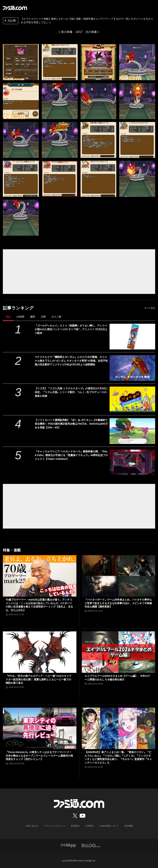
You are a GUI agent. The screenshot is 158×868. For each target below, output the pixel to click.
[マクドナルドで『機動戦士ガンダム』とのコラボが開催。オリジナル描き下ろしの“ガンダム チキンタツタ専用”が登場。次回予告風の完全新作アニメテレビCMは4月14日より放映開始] (132, 368)
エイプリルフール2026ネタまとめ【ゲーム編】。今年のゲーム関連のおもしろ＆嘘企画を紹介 (117, 678)
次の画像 (91, 32)
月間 (43, 317)
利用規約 (75, 826)
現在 (8, 317)
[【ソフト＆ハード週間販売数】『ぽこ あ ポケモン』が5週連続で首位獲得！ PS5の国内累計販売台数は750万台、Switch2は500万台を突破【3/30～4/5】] (132, 431)
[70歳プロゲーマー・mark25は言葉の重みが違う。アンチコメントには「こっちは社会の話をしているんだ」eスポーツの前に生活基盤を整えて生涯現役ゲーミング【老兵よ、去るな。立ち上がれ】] (40, 576)
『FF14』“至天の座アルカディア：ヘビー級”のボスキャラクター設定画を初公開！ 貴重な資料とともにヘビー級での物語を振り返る (39, 679)
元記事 (10, 21)
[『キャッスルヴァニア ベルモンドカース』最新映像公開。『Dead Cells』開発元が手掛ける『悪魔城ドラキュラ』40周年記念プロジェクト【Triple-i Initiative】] (132, 462)
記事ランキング (18, 308)
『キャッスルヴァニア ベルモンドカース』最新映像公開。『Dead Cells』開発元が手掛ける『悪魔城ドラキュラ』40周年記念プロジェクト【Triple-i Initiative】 (71, 455)
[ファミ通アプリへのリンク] (68, 845)
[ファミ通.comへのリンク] (15, 8)
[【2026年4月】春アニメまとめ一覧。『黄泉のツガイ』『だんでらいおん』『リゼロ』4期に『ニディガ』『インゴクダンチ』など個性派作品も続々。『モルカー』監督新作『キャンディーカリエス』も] (119, 728)
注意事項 (89, 826)
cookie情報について (109, 826)
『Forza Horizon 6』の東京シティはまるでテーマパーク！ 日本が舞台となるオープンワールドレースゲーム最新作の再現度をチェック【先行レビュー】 (39, 756)
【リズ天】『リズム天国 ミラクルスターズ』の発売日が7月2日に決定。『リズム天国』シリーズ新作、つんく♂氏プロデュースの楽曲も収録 (71, 392)
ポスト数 (56, 317)
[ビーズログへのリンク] (91, 845)
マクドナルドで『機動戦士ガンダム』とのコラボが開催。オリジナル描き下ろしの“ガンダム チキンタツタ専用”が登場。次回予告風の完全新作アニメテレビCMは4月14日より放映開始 (71, 361)
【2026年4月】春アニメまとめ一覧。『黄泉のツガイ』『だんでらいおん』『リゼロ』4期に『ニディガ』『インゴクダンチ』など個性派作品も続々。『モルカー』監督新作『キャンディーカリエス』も (118, 757)
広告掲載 (128, 826)
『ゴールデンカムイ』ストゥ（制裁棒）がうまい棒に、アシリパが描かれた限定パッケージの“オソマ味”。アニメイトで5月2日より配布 (71, 329)
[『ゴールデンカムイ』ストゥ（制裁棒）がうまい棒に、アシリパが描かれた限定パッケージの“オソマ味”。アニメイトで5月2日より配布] (132, 337)
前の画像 (67, 32)
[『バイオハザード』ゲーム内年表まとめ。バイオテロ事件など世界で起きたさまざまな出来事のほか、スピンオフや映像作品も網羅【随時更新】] (119, 576)
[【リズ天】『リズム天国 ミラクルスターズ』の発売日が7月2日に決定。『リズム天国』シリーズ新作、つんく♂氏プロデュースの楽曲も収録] (132, 399)
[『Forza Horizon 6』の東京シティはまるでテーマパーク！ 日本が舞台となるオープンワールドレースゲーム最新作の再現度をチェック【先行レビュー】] (40, 728)
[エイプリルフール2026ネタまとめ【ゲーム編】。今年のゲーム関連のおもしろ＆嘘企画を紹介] (119, 652)
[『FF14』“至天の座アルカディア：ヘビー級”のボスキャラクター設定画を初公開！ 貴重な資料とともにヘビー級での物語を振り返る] (40, 652)
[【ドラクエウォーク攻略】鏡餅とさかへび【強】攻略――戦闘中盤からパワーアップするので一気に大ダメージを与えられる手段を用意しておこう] (21, 62)
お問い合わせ (32, 826)
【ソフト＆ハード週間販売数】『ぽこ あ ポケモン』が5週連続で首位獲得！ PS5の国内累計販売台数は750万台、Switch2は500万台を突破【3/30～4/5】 (71, 424)
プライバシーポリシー (55, 826)
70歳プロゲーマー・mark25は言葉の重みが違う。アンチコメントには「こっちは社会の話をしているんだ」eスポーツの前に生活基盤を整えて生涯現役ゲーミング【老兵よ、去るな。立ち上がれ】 (39, 605)
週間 (32, 317)
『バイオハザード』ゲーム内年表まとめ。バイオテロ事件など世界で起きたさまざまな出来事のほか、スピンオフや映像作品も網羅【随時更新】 (118, 603)
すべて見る (150, 308)
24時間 (20, 317)
